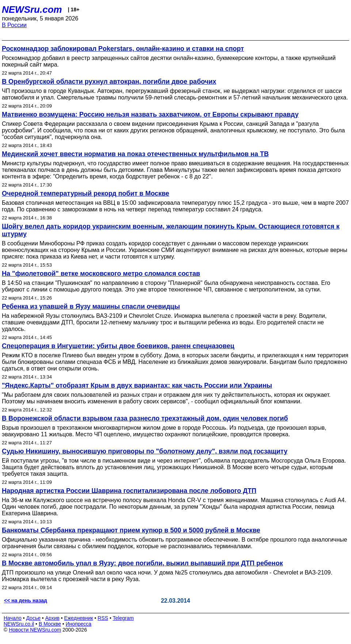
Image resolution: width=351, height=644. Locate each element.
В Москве (50, 624)
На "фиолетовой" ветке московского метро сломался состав (101, 274)
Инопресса (79, 624)
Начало (13, 618)
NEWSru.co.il (19, 624)
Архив (52, 618)
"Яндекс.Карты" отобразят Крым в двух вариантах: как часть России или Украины (137, 385)
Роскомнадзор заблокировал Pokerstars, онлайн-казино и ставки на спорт (123, 49)
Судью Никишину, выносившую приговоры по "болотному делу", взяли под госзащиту (145, 451)
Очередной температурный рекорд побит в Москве (85, 193)
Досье (33, 618)
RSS (103, 618)
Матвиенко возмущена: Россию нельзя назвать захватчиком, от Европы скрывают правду (150, 114)
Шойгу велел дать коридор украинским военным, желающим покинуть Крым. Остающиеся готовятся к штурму (171, 230)
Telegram (123, 618)
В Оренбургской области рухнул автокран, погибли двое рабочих (109, 82)
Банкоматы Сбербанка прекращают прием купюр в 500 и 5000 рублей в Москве (131, 530)
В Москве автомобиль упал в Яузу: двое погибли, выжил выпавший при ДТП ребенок (142, 563)
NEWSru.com (32, 10)
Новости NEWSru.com (35, 630)
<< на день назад (26, 600)
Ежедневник (79, 618)
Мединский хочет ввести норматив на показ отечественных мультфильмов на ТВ (135, 154)
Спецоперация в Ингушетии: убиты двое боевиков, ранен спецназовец (118, 346)
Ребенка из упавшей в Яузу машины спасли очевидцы (91, 306)
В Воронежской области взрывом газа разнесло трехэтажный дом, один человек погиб (145, 418)
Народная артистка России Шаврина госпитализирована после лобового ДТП (129, 491)
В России (14, 25)
